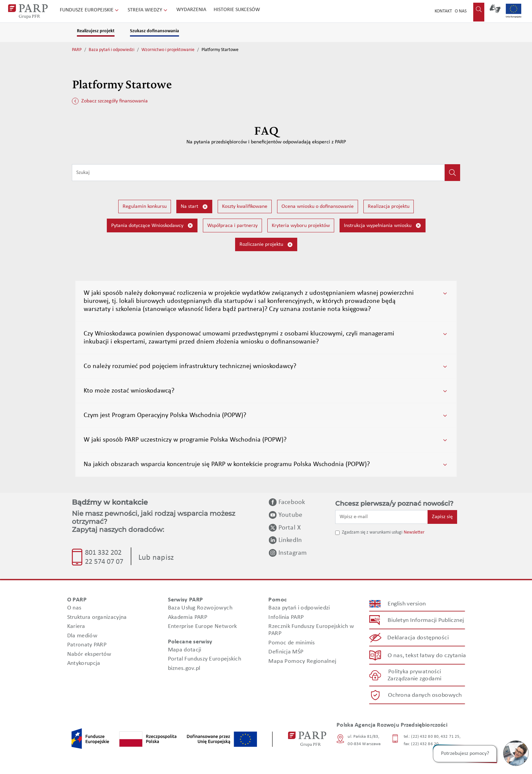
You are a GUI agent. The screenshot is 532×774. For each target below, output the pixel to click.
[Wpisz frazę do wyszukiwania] (258, 173)
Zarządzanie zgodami (414, 679)
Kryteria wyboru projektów (301, 226)
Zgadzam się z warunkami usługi (372, 532)
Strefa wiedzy (148, 10)
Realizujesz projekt (96, 31)
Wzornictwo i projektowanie (168, 50)
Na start (194, 207)
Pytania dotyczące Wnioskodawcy (152, 225)
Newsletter (414, 532)
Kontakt (443, 11)
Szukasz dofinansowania (154, 31)
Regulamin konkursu (145, 207)
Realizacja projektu (389, 207)
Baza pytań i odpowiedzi (112, 50)
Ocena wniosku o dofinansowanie (318, 207)
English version (407, 604)
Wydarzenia (191, 10)
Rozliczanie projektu (266, 245)
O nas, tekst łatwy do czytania (427, 655)
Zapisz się (442, 517)
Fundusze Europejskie (90, 10)
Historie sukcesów (237, 10)
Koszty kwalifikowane (245, 207)
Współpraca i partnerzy (232, 226)
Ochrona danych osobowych (425, 695)
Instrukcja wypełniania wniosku (383, 225)
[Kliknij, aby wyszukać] (452, 173)
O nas (461, 11)
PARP (77, 50)
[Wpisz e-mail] (382, 517)
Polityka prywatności (415, 672)
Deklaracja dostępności (418, 638)
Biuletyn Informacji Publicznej (426, 620)
